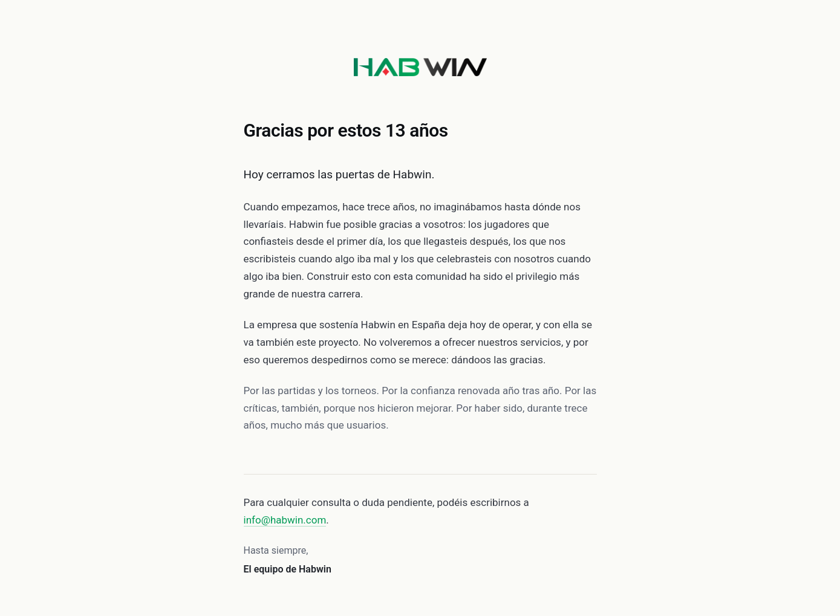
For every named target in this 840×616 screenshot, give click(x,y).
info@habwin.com (285, 520)
